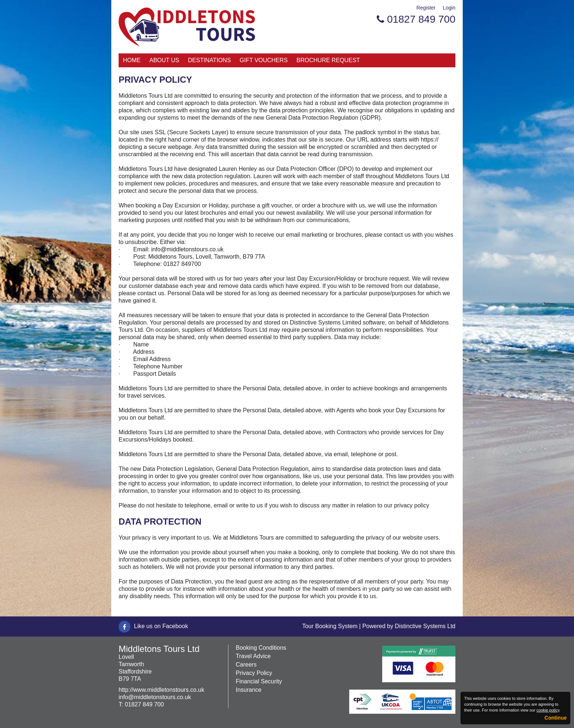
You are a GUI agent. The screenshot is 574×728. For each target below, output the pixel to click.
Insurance (249, 690)
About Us (164, 60)
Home (132, 60)
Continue (556, 718)
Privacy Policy (254, 673)
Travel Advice (253, 656)
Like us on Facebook (161, 626)
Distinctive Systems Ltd (425, 626)
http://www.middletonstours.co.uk (161, 690)
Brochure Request (328, 60)
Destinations (210, 60)
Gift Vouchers (264, 60)
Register (426, 8)
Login (449, 8)
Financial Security (259, 681)
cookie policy (548, 710)
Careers (246, 665)
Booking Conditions (261, 648)
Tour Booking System (330, 626)
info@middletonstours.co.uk (155, 697)
